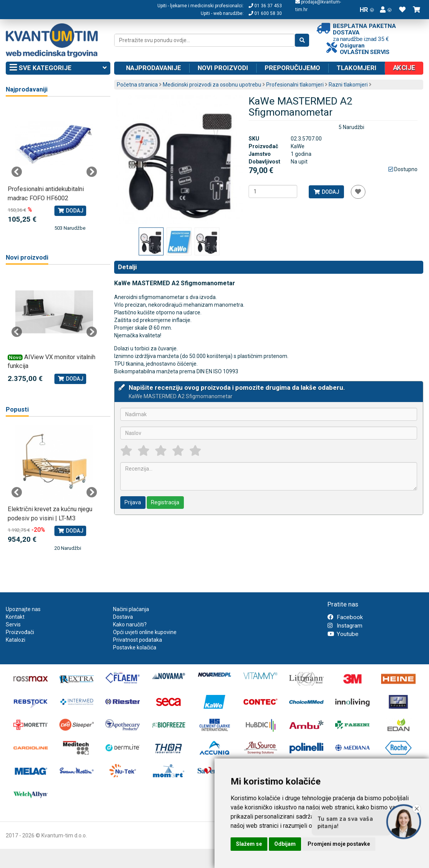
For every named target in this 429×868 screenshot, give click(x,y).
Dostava (123, 617)
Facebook (345, 617)
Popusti (17, 409)
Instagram (345, 626)
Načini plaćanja (131, 609)
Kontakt (15, 617)
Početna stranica (137, 85)
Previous (17, 172)
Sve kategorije (58, 68)
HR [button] (367, 10)
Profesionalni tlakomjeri (295, 85)
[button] (386, 10)
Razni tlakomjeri (348, 85)
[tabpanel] (54, 168)
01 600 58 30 (265, 13)
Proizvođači (20, 632)
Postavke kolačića (135, 647)
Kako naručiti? (130, 624)
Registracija (165, 502)
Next (92, 172)
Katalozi (16, 640)
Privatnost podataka (138, 640)
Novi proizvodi (223, 68)
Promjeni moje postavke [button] (339, 844)
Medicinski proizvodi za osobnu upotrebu (212, 85)
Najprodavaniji (27, 89)
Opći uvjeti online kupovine (145, 632)
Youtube (343, 634)
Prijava (133, 502)
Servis (13, 624)
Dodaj (326, 192)
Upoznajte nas (23, 609)
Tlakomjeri (357, 68)
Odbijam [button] (285, 844)
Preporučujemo (292, 68)
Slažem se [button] (249, 844)
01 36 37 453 (265, 6)
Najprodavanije (154, 68)
